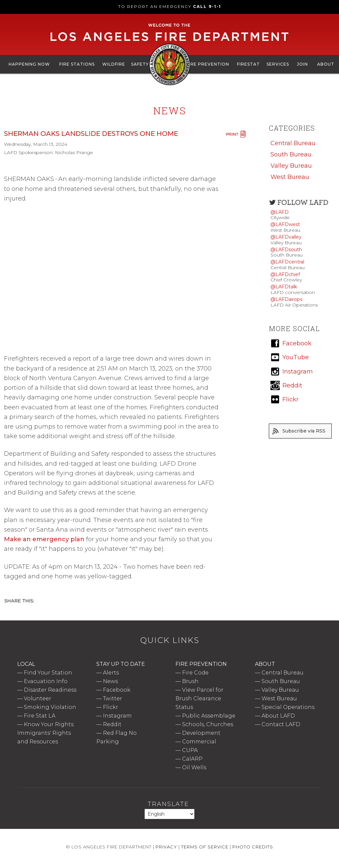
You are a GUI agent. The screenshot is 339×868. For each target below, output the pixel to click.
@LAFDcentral (287, 262)
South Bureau (291, 154)
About (326, 64)
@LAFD (280, 212)
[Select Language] (169, 814)
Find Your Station (48, 673)
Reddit (112, 724)
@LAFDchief (285, 274)
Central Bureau (293, 143)
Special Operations (288, 707)
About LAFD (278, 716)
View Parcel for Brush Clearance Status (199, 698)
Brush (190, 681)
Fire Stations (77, 64)
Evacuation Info (46, 681)
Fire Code (195, 673)
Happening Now (29, 64)
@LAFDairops (286, 299)
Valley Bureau (291, 166)
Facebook (117, 690)
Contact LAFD (281, 724)
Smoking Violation (50, 707)
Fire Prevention (208, 64)
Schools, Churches (208, 724)
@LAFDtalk (284, 287)
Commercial (199, 742)
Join (302, 64)
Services (278, 64)
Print (236, 134)
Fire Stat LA (40, 716)
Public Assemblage (209, 716)
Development (201, 733)
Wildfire (114, 64)
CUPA (190, 750)
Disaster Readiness (50, 690)
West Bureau (290, 177)
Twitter (113, 698)
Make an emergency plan (44, 539)
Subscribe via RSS (304, 431)
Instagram (117, 716)
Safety (140, 64)
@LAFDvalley (286, 237)
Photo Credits (253, 847)
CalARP (192, 759)
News (110, 681)
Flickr (111, 707)
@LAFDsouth (286, 250)
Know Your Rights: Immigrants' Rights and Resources (46, 733)
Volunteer (38, 698)
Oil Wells (194, 767)
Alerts (111, 673)
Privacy (166, 847)
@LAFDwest (285, 224)
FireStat (248, 64)
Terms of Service (205, 847)
